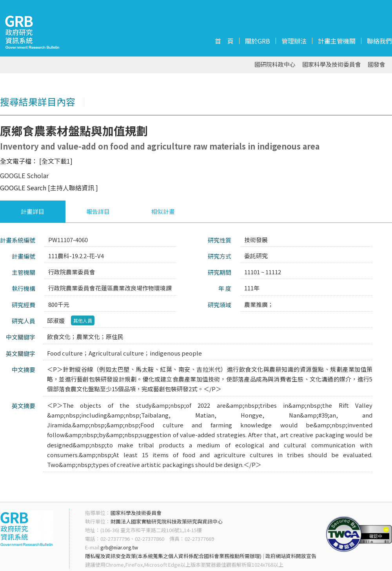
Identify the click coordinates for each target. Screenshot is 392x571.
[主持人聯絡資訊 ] (73, 188)
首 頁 (224, 41)
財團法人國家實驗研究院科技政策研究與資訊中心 (167, 521)
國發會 (377, 65)
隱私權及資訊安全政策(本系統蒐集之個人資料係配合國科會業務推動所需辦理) (173, 556)
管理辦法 (294, 41)
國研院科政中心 (275, 65)
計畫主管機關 (337, 41)
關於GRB (258, 41)
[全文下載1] (56, 161)
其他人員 (83, 320)
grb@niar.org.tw (119, 547)
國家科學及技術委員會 (332, 65)
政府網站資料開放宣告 (291, 556)
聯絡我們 (379, 41)
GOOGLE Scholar (24, 175)
